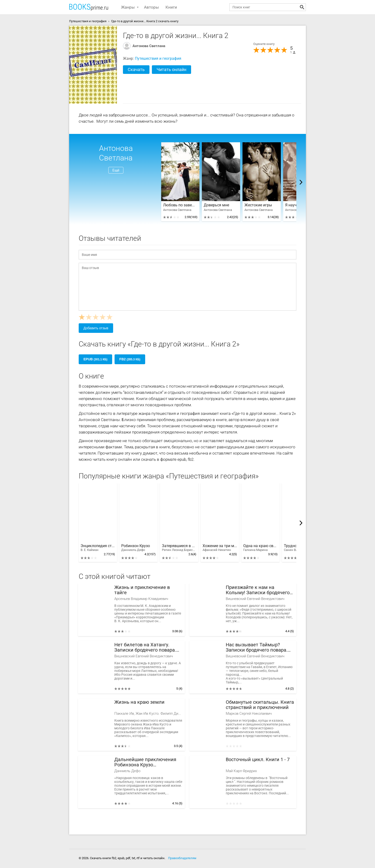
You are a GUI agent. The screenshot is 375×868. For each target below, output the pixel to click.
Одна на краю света (260, 548)
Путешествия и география (158, 58)
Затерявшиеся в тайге (179, 548)
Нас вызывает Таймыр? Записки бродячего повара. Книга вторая (257, 647)
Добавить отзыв (96, 328)
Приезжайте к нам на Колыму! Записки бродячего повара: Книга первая (258, 590)
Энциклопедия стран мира (98, 548)
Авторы (151, 7)
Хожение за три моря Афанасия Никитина (220, 548)
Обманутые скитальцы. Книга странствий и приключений (260, 705)
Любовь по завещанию (180, 205)
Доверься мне (216, 205)
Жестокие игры (258, 205)
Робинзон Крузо (136, 548)
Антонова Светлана (149, 46)
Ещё (116, 170)
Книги (171, 7)
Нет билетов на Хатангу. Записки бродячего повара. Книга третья (145, 647)
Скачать (136, 69)
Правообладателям (182, 858)
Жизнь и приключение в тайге (142, 590)
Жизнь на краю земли (139, 702)
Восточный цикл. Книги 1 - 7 (258, 760)
